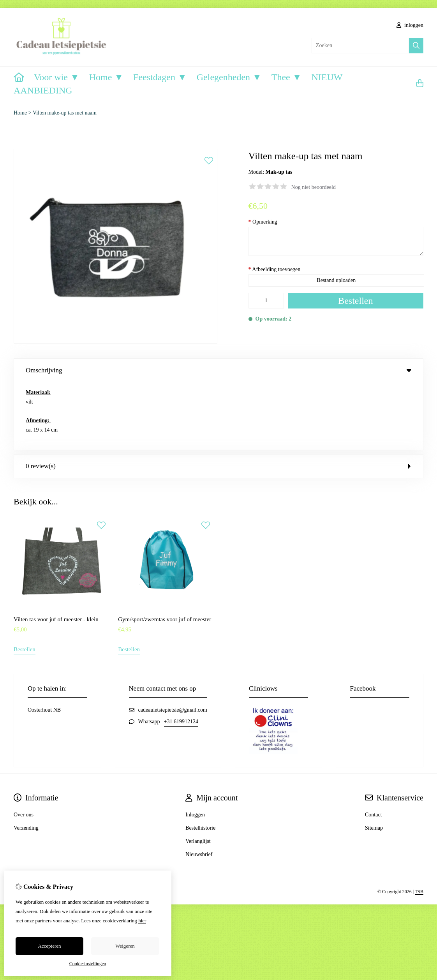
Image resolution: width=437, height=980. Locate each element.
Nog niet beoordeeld (314, 187)
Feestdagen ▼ (160, 77)
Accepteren (49, 946)
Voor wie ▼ (57, 77)
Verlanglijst (198, 773)
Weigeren (125, 946)
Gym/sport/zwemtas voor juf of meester (165, 552)
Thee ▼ (287, 77)
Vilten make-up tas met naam (65, 113)
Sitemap (374, 760)
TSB (419, 824)
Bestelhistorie (200, 760)
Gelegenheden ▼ (229, 77)
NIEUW (327, 77)
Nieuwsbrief (199, 787)
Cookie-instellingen (88, 964)
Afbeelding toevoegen (275, 269)
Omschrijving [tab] (218, 370)
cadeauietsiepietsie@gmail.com (173, 642)
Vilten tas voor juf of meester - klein (56, 552)
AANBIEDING (43, 90)
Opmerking (263, 222)
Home (20, 113)
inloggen (410, 25)
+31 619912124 (181, 654)
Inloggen (195, 747)
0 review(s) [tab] (218, 398)
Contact (374, 747)
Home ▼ (106, 77)
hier (142, 921)
